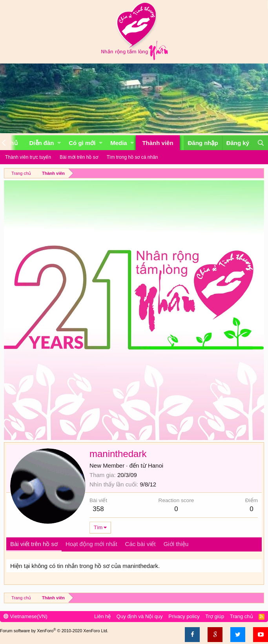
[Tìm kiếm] (261, 143)
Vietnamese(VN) (26, 616)
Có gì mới (82, 143)
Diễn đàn (42, 143)
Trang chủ (242, 616)
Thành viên (158, 143)
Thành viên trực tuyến (28, 157)
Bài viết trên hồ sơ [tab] (34, 544)
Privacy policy (184, 616)
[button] (59, 143)
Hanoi (156, 465)
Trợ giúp (215, 616)
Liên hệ (102, 616)
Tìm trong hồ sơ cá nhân (132, 157)
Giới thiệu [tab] (176, 544)
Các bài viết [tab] (140, 544)
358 (98, 509)
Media (119, 143)
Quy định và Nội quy (140, 616)
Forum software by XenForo (54, 631)
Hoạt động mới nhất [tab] (91, 544)
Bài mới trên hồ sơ (79, 157)
